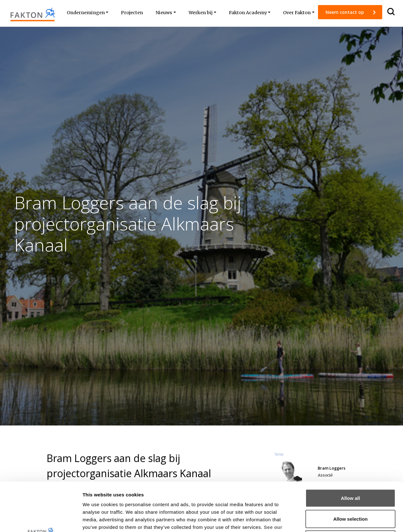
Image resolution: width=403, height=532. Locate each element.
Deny (351, 491)
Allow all (351, 449)
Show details (330, 520)
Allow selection (350, 470)
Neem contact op (345, 12)
